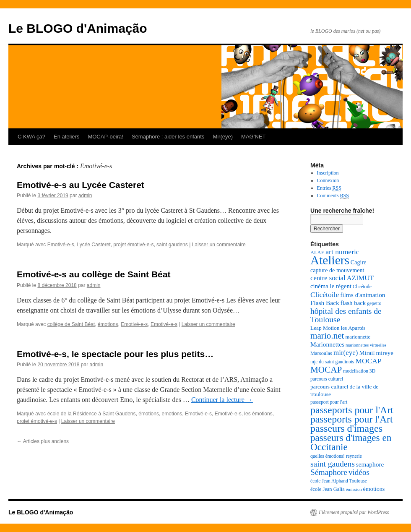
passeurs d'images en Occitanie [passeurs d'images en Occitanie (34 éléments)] (351, 442)
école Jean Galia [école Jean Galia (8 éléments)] (328, 489)
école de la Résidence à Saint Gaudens (92, 414)
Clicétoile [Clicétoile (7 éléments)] (362, 287)
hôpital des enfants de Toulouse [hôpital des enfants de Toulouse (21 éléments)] (346, 315)
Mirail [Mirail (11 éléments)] (367, 353)
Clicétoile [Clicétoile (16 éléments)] (325, 295)
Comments (333, 196)
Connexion (328, 180)
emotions (172, 414)
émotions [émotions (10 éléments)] (374, 489)
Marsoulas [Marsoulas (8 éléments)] (321, 353)
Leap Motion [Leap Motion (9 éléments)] (325, 328)
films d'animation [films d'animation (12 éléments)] (363, 295)
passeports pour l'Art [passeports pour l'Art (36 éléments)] (352, 419)
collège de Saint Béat (71, 324)
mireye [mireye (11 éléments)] (385, 353)
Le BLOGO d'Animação (78, 28)
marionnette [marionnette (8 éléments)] (358, 337)
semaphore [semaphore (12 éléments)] (370, 464)
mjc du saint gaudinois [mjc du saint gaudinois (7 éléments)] (332, 362)
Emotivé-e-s (61, 245)
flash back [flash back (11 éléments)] (353, 303)
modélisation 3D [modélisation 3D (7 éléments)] (359, 371)
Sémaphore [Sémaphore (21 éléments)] (329, 472)
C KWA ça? (31, 137)
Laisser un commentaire (219, 245)
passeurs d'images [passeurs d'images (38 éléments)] (346, 428)
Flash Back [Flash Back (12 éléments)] (325, 303)
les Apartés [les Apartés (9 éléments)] (353, 328)
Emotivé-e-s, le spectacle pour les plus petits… (115, 354)
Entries (329, 188)
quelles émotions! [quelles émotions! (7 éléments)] (328, 456)
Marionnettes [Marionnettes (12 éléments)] (327, 344)
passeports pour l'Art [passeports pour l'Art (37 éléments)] (352, 410)
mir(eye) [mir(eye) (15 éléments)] (346, 353)
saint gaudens (172, 245)
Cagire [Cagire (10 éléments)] (359, 262)
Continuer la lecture (222, 400)
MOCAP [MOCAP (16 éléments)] (368, 361)
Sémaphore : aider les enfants (168, 137)
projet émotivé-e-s (133, 245)
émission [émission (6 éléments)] (354, 489)
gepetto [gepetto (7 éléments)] (374, 304)
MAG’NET (254, 137)
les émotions (258, 414)
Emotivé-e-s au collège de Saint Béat (94, 274)
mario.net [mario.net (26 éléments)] (327, 336)
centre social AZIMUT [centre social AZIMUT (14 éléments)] (342, 278)
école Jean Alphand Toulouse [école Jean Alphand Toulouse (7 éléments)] (339, 481)
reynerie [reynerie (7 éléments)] (354, 456)
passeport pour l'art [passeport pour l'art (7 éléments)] (329, 402)
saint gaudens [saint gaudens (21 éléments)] (333, 464)
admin (85, 196)
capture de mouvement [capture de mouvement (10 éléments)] (337, 270)
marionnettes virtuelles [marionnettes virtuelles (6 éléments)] (366, 345)
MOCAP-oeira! (105, 137)
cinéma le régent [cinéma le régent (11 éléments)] (331, 286)
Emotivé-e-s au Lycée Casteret (81, 185)
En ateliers (66, 137)
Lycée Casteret (94, 245)
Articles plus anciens (43, 441)
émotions (108, 324)
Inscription (328, 173)
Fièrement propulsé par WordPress (354, 512)
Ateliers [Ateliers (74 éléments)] (330, 260)
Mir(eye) (223, 137)
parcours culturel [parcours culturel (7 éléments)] (327, 379)
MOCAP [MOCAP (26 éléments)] (326, 370)
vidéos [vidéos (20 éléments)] (359, 472)
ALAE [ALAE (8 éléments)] (317, 253)
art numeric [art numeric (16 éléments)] (342, 252)
